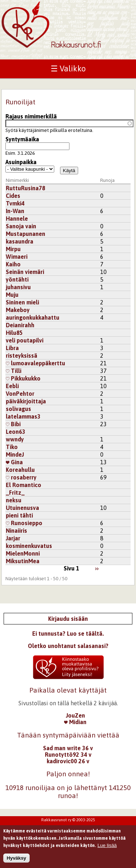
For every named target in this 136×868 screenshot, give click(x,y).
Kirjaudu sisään (68, 619)
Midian (75, 722)
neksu (14, 500)
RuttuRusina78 (25, 188)
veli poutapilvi (25, 340)
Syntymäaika (22, 139)
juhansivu (18, 287)
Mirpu (13, 249)
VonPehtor (20, 394)
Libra (12, 348)
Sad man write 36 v (68, 748)
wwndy (15, 439)
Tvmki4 (15, 203)
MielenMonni (23, 553)
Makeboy (18, 310)
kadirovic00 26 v (68, 761)
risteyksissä (22, 356)
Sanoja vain (21, 226)
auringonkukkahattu (33, 317)
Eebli (12, 386)
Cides (13, 196)
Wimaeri (17, 257)
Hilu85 (14, 333)
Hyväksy (16, 861)
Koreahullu (20, 470)
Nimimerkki (17, 180)
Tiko (12, 447)
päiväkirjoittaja (26, 401)
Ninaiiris (16, 531)
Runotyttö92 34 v (68, 755)
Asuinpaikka (21, 162)
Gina (14, 462)
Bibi (13, 424)
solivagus (18, 409)
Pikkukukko (23, 378)
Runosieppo (24, 523)
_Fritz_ (15, 493)
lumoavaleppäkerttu (35, 363)
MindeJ (15, 454)
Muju (12, 295)
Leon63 (16, 432)
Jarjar (13, 538)
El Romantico (24, 485)
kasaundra (20, 241)
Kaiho (13, 264)
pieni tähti (19, 515)
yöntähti (17, 279)
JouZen (75, 715)
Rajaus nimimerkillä (31, 116)
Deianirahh (20, 325)
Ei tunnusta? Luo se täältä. (68, 634)
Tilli (14, 371)
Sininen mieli (22, 302)
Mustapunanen (25, 234)
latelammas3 (23, 416)
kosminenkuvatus (29, 546)
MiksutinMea (23, 561)
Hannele (17, 219)
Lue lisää (107, 848)
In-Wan (15, 211)
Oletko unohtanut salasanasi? (68, 646)
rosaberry (21, 477)
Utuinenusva (22, 508)
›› (97, 568)
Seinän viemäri (25, 272)
